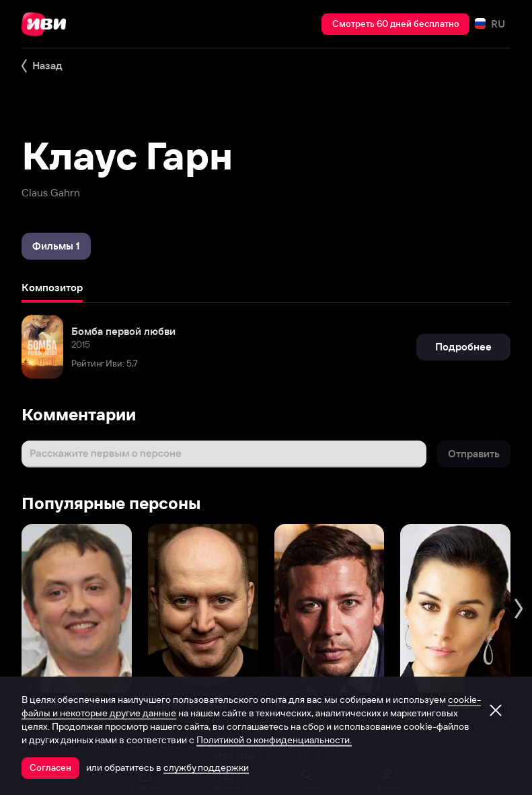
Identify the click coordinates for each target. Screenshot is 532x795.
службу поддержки (206, 767)
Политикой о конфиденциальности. (274, 740)
